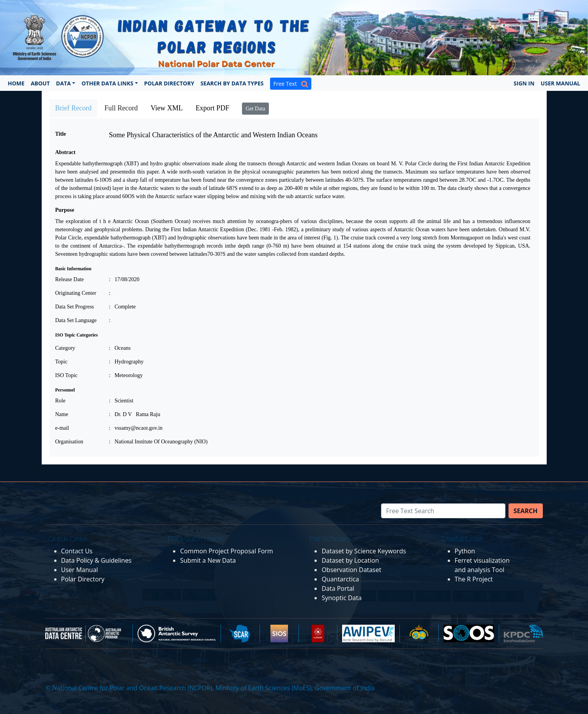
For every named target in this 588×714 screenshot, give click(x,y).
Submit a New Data (208, 560)
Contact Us (77, 551)
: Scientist (121, 401)
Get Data (255, 109)
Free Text (291, 84)
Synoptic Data (342, 598)
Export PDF (213, 108)
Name (62, 414)
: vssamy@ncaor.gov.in (136, 428)
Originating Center (76, 293)
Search (526, 511)
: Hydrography (126, 362)
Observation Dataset (351, 570)
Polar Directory (169, 83)
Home (16, 83)
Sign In (524, 83)
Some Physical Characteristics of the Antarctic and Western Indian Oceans (214, 135)
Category (65, 348)
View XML (166, 108)
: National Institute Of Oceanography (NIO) (158, 442)
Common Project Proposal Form (226, 551)
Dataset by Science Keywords (364, 551)
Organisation (69, 442)
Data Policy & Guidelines (96, 560)
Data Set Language (76, 320)
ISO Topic (66, 375)
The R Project (474, 579)
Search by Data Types (232, 83)
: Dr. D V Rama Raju (135, 414)
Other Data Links (107, 83)
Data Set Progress (75, 307)
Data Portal (338, 588)
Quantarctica (340, 579)
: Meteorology (126, 375)
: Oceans (120, 348)
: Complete (123, 307)
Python (465, 551)
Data (64, 83)
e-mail (62, 428)
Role (60, 401)
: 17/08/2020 (124, 279)
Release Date (70, 279)
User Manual (561, 83)
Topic (62, 362)
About (40, 83)
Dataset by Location (350, 560)
